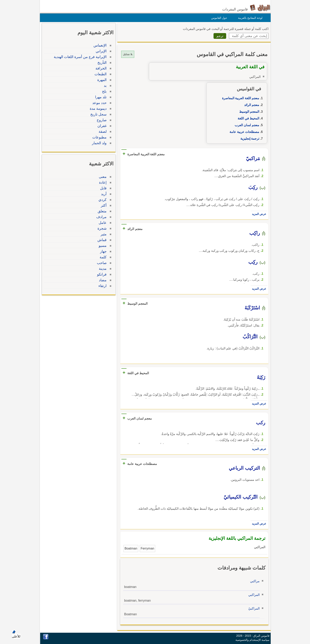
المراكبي (253, 595)
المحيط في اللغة (247, 118)
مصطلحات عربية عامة (243, 132)
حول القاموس (218, 18)
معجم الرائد (251, 105)
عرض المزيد (258, 214)
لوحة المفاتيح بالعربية (249, 18)
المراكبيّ (253, 608)
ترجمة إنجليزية (249, 139)
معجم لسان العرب (246, 125)
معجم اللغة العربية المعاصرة (240, 98)
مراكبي (254, 581)
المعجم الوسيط (248, 112)
